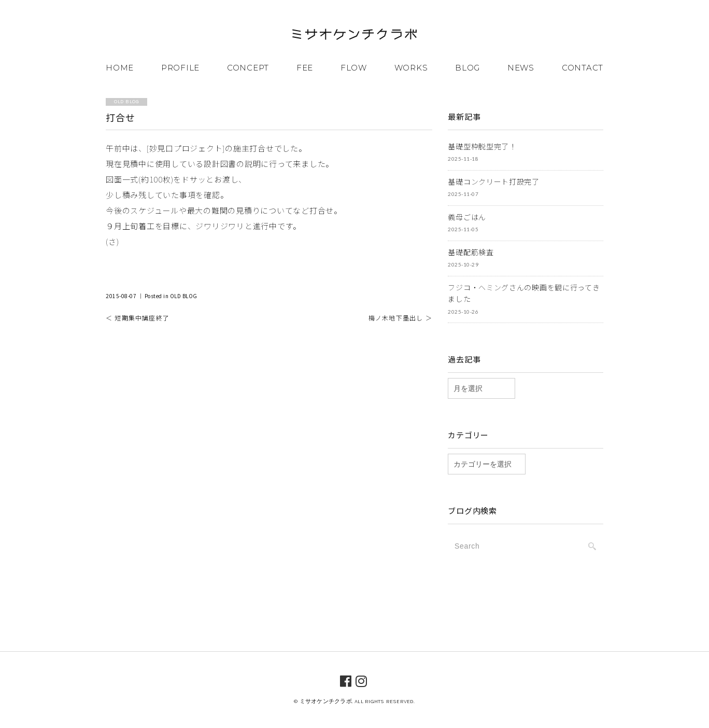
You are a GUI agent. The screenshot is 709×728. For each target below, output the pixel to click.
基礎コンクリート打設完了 (493, 181)
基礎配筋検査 (471, 252)
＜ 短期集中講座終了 (138, 318)
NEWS (521, 68)
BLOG (467, 68)
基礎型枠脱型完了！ (482, 146)
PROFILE (180, 68)
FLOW (354, 68)
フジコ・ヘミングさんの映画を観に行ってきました (524, 293)
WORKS (411, 68)
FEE (305, 68)
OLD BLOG (184, 296)
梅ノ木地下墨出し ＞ (400, 318)
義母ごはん (467, 217)
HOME (120, 68)
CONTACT (583, 68)
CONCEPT (248, 68)
